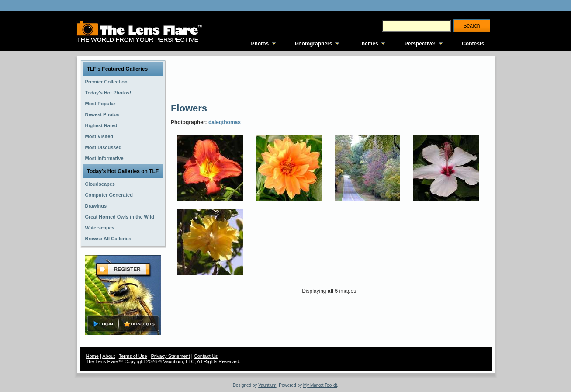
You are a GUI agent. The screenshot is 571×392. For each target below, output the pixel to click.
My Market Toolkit (320, 385)
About (109, 356)
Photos (260, 44)
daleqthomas (225, 122)
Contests (473, 44)
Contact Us (206, 356)
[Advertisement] (330, 79)
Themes (368, 44)
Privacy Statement (171, 356)
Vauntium (267, 385)
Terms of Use (133, 356)
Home (92, 356)
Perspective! (420, 44)
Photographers (313, 44)
